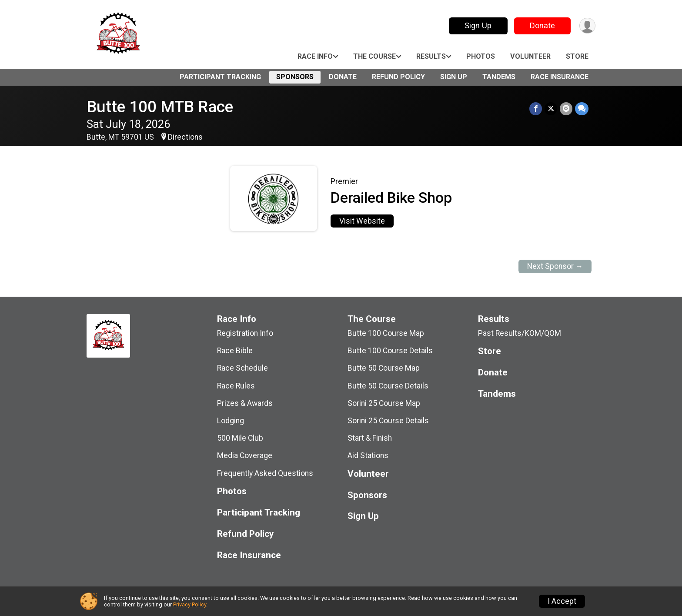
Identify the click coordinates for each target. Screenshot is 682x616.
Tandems (499, 77)
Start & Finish (370, 438)
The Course (374, 56)
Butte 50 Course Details (388, 386)
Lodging (231, 421)
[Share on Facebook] (536, 109)
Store (577, 56)
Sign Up (478, 25)
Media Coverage (245, 455)
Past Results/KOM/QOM (520, 333)
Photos (481, 56)
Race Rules (236, 386)
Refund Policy (398, 77)
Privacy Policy (190, 604)
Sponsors (295, 77)
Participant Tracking (220, 77)
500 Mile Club (240, 438)
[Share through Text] (582, 109)
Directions (185, 137)
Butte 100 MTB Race (160, 107)
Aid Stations (368, 455)
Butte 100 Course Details (390, 351)
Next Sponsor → (555, 266)
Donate (542, 25)
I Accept (562, 601)
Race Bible (235, 351)
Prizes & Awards (245, 403)
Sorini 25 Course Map (384, 403)
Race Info (315, 56)
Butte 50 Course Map (384, 368)
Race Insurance (560, 77)
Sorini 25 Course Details (388, 421)
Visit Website (362, 221)
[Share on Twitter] (551, 109)
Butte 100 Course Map (386, 333)
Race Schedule (242, 368)
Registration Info (245, 333)
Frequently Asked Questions (265, 473)
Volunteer (530, 56)
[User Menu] (587, 26)
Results (431, 56)
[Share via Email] (566, 109)
